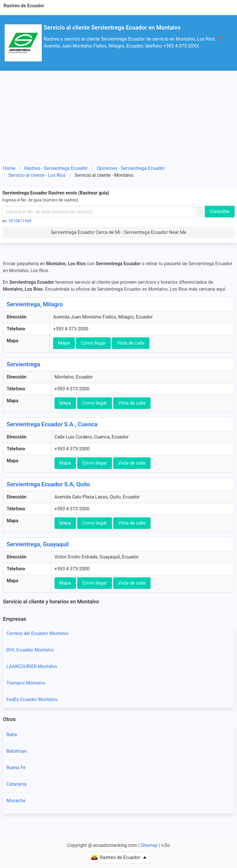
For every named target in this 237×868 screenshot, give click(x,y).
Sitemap (149, 845)
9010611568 (20, 221)
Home (9, 168)
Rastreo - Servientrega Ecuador (56, 168)
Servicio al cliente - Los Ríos (37, 175)
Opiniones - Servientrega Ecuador (131, 168)
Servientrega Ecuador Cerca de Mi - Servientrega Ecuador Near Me (118, 232)
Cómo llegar (93, 343)
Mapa (64, 343)
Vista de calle (131, 343)
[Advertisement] (118, 114)
